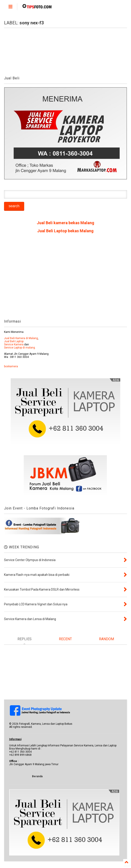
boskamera (11, 366)
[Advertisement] (65, 278)
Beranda (37, 776)
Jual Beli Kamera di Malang (21, 338)
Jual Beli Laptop (14, 341)
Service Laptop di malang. (20, 348)
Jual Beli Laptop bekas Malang (65, 231)
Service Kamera (14, 344)
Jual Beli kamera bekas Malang (65, 223)
